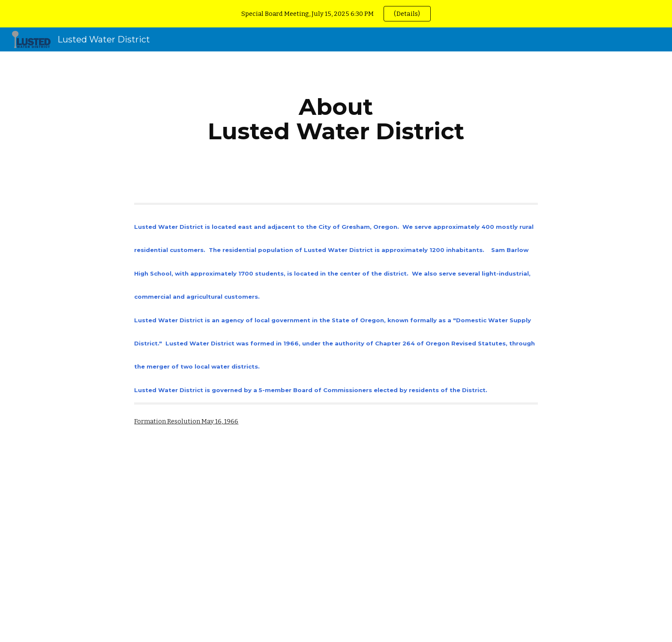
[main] (336, 119)
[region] (336, 14)
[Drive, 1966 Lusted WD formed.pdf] (209, 543)
